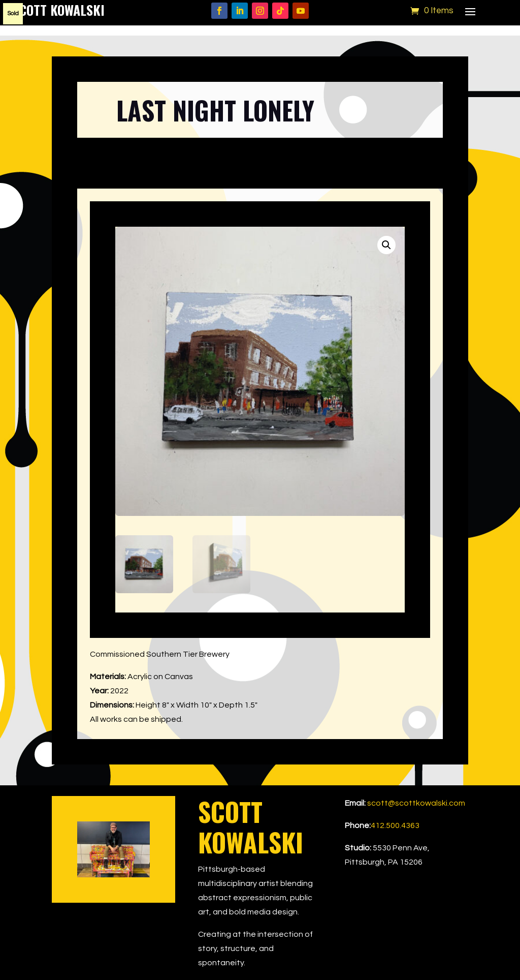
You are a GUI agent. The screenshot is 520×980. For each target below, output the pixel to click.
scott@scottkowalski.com (416, 803)
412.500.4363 (395, 825)
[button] (386, 245)
